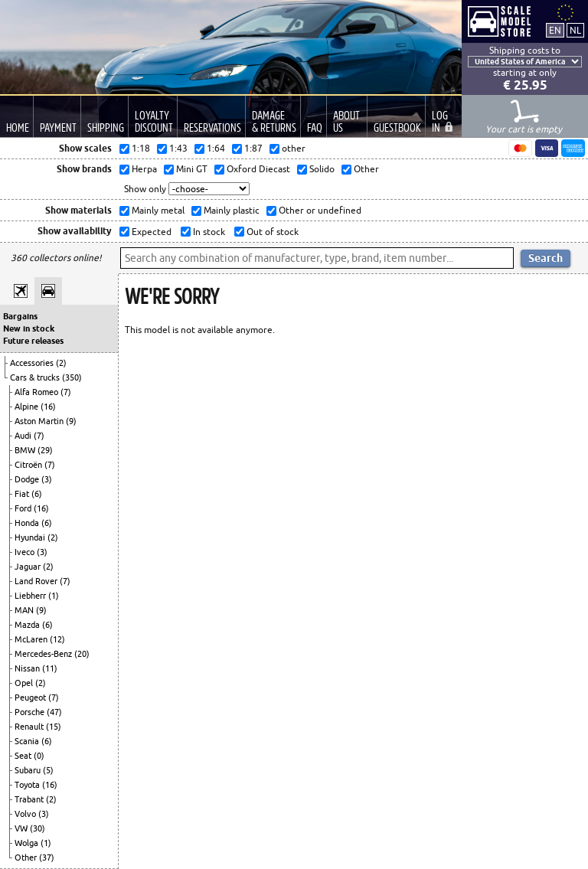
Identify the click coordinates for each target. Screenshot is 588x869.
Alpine (28, 407)
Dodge (28, 479)
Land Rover (37, 581)
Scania (28, 741)
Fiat (23, 494)
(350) (72, 377)
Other (27, 858)
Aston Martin (40, 421)
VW (22, 828)
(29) (45, 450)
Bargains (20, 316)
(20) (82, 654)
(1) (54, 596)
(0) (39, 756)
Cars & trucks (36, 377)
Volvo (26, 814)
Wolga (28, 843)
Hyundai (31, 537)
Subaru (29, 770)
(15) (54, 727)
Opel (25, 683)
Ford (24, 508)
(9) (71, 421)
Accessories (33, 363)
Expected (150, 232)
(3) (47, 479)
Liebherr (31, 596)
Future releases (33, 341)
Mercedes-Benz (44, 654)
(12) (57, 639)
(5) (48, 770)
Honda (28, 523)
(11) (50, 668)
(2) (61, 363)
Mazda (28, 625)
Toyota (28, 785)
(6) (37, 494)
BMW (26, 450)
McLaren (32, 639)
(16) (48, 407)
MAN (25, 610)
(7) (66, 392)
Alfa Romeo (38, 392)
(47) (54, 712)
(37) (47, 858)
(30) (38, 828)
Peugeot (31, 697)
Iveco (26, 552)
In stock (208, 232)
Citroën (29, 465)
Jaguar (29, 567)
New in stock (29, 328)
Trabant (30, 799)
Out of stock (271, 232)
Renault (30, 727)
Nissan (28, 668)
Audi (24, 436)
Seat (24, 756)
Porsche (31, 712)
